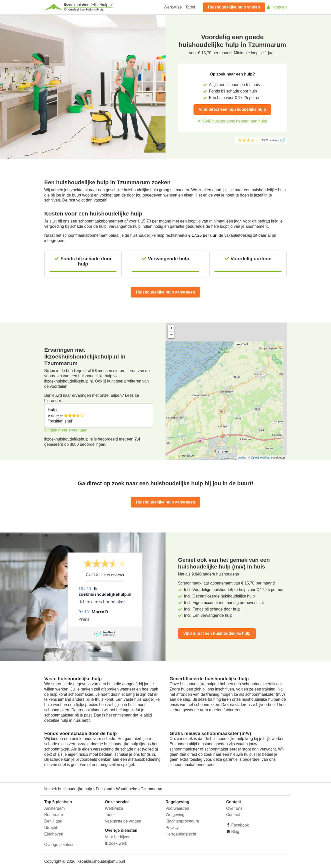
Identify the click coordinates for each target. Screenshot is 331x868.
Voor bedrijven (118, 837)
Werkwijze (173, 7)
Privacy (172, 828)
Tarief (190, 7)
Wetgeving (175, 815)
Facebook (240, 825)
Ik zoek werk (116, 843)
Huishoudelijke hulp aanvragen (166, 292)
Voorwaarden (177, 808)
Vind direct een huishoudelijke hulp (232, 109)
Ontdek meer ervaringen (66, 430)
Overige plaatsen (59, 845)
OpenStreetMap (261, 457)
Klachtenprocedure (182, 821)
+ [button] (171, 328)
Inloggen (276, 7)
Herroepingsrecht (181, 834)
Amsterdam (54, 808)
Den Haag (53, 821)
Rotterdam (54, 815)
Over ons (234, 808)
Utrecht (51, 828)
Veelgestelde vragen (123, 821)
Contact (233, 815)
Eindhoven (54, 834)
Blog (235, 832)
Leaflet (242, 457)
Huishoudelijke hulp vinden (234, 7)
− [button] (171, 335)
